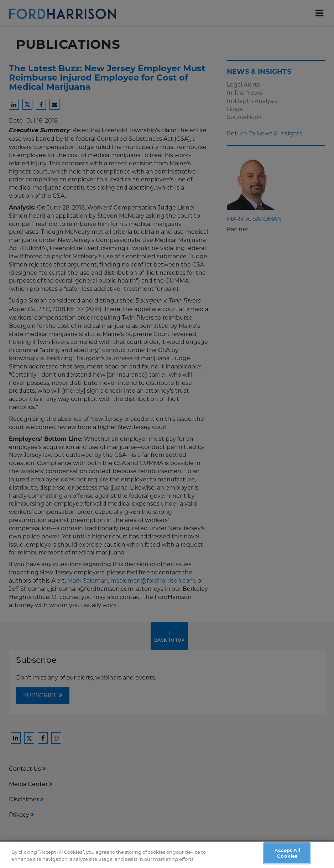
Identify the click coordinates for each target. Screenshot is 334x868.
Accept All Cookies (287, 855)
